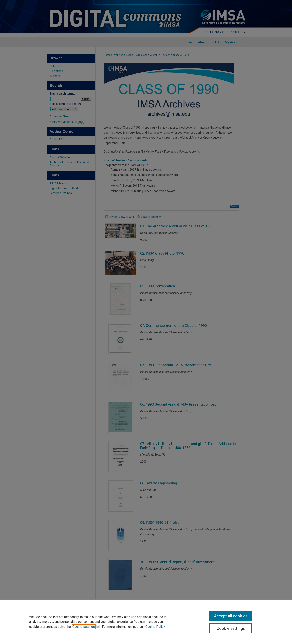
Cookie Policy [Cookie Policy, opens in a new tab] (155, 627)
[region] (146, 622)
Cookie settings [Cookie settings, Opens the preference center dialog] (231, 628)
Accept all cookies (231, 616)
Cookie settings (84, 627)
